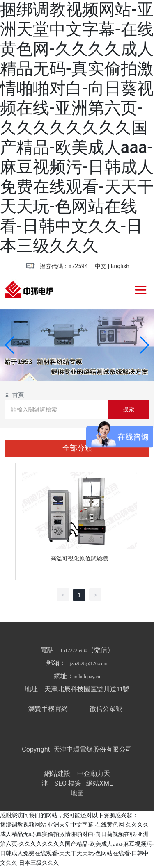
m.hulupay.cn (87, 677)
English (120, 266)
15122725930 (74, 650)
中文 (101, 266)
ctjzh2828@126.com (87, 663)
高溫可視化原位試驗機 (79, 558)
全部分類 (77, 448)
